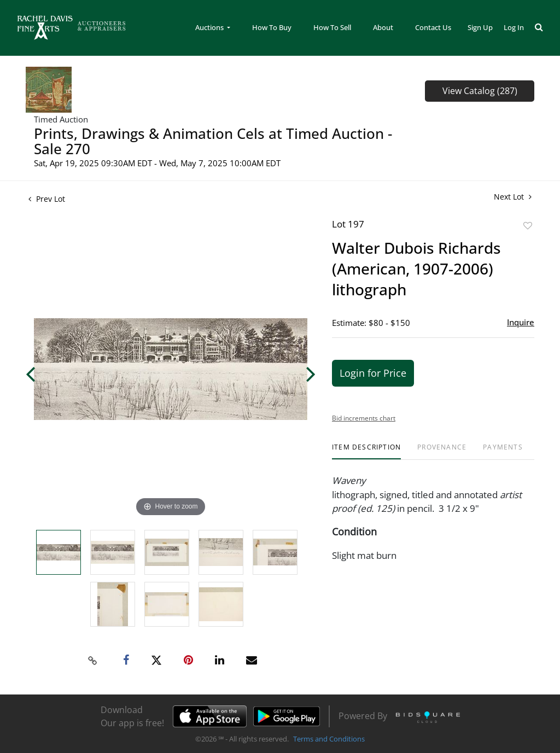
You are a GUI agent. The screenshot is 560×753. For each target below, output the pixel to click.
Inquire (521, 322)
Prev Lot (47, 199)
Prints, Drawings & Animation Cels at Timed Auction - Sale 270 (213, 141)
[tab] (366, 451)
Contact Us (433, 27)
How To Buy (272, 27)
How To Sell (332, 27)
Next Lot (513, 197)
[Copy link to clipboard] (93, 661)
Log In (514, 27)
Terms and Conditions (329, 739)
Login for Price (373, 373)
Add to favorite (528, 226)
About (383, 27)
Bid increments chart (364, 418)
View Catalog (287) (480, 91)
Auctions (210, 27)
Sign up (480, 27)
